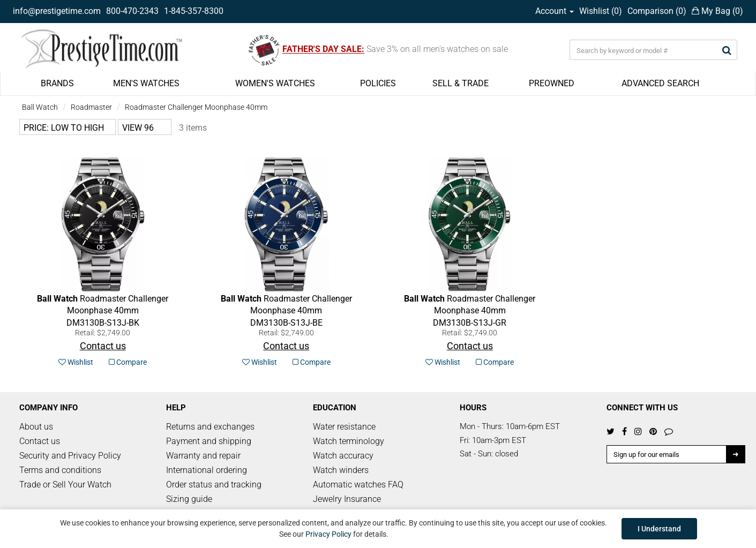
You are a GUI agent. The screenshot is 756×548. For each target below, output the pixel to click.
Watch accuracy (343, 456)
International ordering (207, 470)
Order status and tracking (214, 485)
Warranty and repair (203, 456)
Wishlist (76, 362)
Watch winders (341, 470)
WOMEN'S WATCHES (275, 83)
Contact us (40, 441)
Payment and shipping (209, 441)
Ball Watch (40, 107)
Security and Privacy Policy (70, 456)
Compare (128, 362)
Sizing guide (189, 499)
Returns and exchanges (210, 427)
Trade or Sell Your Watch (65, 485)
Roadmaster (91, 107)
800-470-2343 (132, 11)
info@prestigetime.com (57, 11)
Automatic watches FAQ (358, 485)
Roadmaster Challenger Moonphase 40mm (196, 107)
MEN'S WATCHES (146, 83)
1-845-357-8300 (194, 11)
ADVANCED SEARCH (660, 83)
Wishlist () (601, 11)
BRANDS (57, 83)
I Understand (659, 529)
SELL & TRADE (461, 83)
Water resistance (344, 427)
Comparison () (657, 11)
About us (36, 427)
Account (555, 11)
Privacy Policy (328, 534)
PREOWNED (552, 83)
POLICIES (378, 83)
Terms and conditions (60, 470)
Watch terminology (349, 441)
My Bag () (717, 11)
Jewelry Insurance (347, 499)
